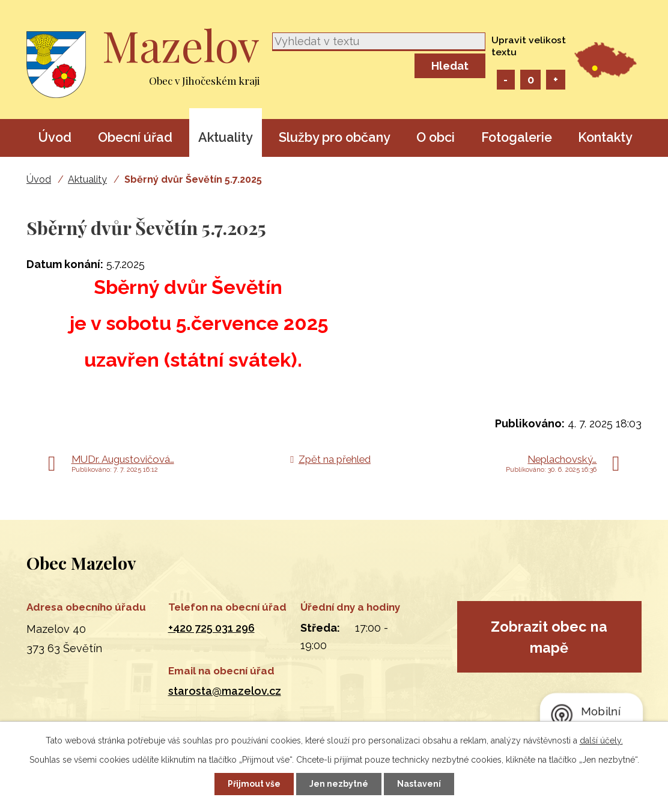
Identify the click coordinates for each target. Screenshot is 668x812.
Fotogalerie (517, 137)
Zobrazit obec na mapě (549, 637)
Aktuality (226, 137)
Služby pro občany (335, 137)
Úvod (55, 137)
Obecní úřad (135, 137)
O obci (436, 137)
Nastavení (419, 784)
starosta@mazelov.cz (225, 691)
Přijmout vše (254, 784)
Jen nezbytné (339, 784)
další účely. (601, 740)
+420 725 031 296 (211, 628)
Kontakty (605, 137)
